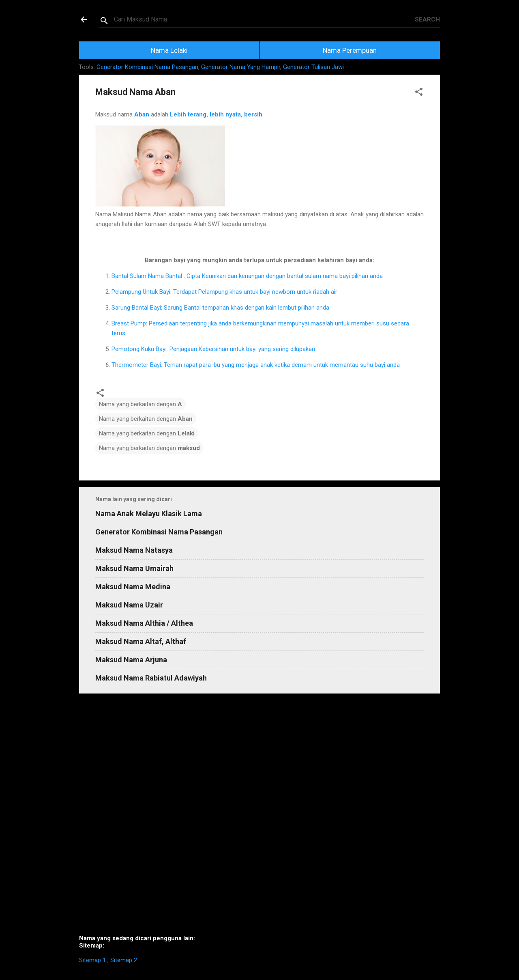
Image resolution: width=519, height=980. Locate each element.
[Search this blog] (264, 19)
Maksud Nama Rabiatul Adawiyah (151, 678)
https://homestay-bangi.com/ (143, 962)
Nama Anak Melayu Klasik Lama (149, 514)
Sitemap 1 (92, 960)
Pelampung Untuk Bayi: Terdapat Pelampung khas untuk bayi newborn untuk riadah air (224, 292)
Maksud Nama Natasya (134, 550)
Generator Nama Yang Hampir (241, 67)
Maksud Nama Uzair (129, 605)
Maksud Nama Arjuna (131, 660)
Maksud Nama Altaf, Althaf (141, 641)
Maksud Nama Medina (133, 587)
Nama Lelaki (169, 50)
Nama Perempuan (350, 50)
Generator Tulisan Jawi (313, 67)
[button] (419, 93)
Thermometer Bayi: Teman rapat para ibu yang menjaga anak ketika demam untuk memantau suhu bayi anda (256, 365)
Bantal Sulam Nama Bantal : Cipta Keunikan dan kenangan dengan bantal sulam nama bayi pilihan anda (247, 276)
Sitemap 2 (124, 960)
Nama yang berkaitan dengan (140, 404)
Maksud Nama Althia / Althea (144, 623)
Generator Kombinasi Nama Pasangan (147, 67)
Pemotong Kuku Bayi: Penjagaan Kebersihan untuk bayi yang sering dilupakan (213, 349)
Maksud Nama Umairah (134, 568)
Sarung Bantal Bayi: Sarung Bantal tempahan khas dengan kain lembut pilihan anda (220, 308)
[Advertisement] (259, 817)
